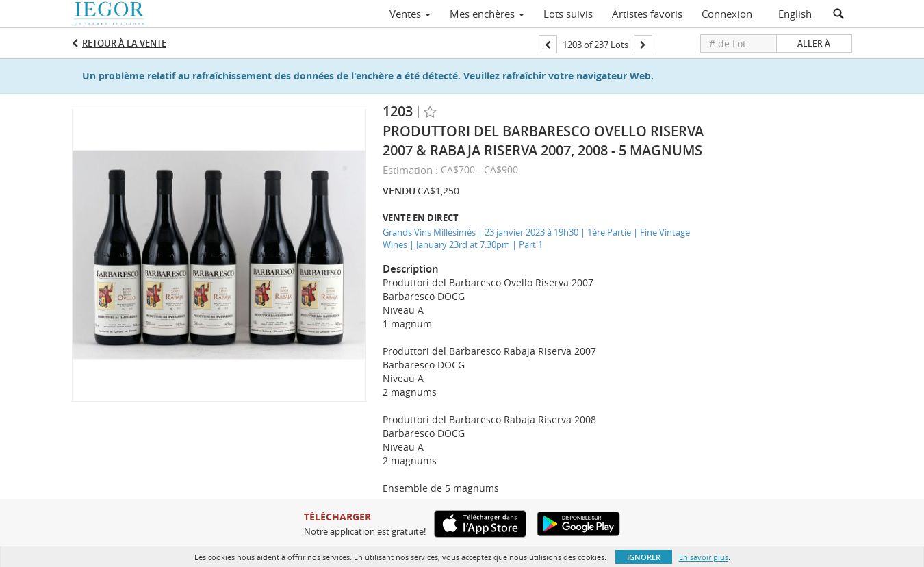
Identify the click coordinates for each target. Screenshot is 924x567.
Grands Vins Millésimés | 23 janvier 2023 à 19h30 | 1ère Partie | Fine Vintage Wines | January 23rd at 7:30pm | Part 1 (536, 239)
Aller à (814, 43)
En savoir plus (704, 557)
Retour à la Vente (124, 43)
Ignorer (644, 557)
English (795, 14)
